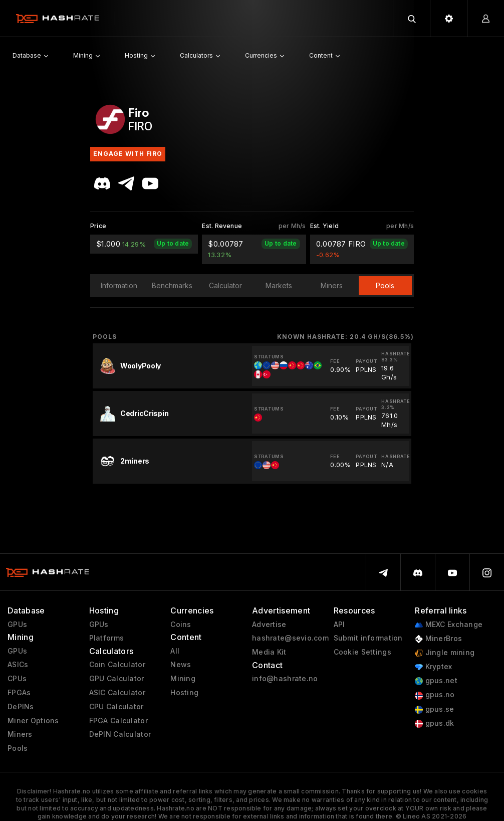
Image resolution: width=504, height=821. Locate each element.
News (181, 665)
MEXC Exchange (449, 625)
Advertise (269, 625)
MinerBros (438, 639)
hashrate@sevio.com (290, 638)
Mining (183, 679)
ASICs (18, 665)
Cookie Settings (362, 652)
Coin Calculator (117, 665)
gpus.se (434, 709)
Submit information (368, 638)
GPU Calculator (117, 679)
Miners (20, 734)
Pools (18, 748)
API (339, 625)
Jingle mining (445, 653)
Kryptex (433, 667)
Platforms (107, 638)
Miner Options (33, 721)
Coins (181, 625)
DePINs (21, 707)
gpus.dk (434, 724)
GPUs (17, 625)
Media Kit (269, 652)
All (175, 651)
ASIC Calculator (117, 693)
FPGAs (19, 693)
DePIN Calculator (120, 734)
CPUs (17, 679)
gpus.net (436, 681)
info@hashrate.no (285, 679)
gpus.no (435, 695)
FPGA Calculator (118, 721)
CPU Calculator (116, 707)
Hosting (184, 693)
